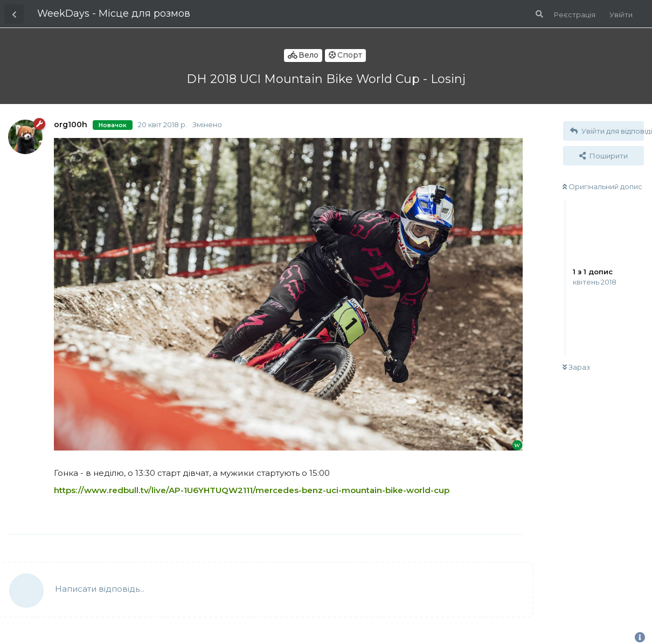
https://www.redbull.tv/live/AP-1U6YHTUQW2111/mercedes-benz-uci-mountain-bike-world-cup (252, 490)
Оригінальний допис (602, 186)
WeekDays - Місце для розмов (114, 13)
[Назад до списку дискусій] (14, 14)
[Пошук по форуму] (538, 14)
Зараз (576, 367)
